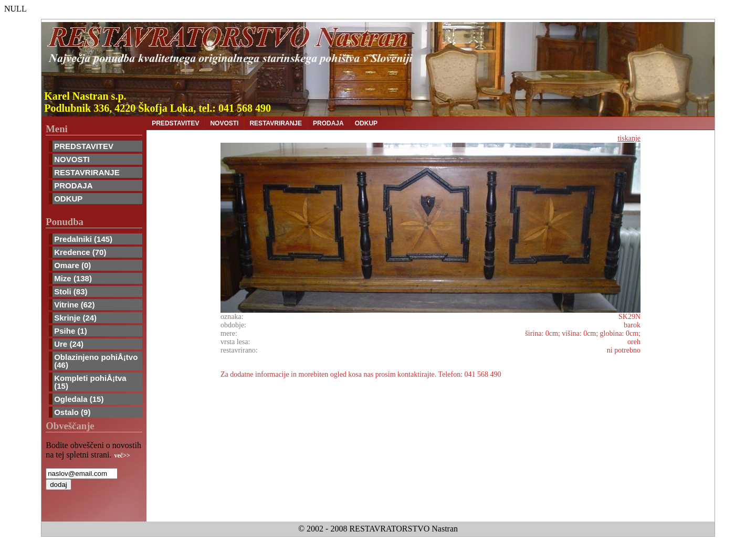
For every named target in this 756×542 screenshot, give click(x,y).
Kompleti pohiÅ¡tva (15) (90, 382)
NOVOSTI (72, 159)
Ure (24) (69, 344)
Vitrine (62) (74, 305)
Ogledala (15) (79, 399)
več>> (122, 455)
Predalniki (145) (83, 239)
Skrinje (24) (75, 318)
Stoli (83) (71, 291)
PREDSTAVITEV (84, 146)
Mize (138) (73, 278)
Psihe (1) (71, 331)
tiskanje (629, 138)
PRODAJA (73, 185)
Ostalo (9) (72, 412)
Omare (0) (72, 265)
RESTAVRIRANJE (87, 172)
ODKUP (68, 199)
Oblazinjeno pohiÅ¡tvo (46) (96, 361)
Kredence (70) (80, 252)
